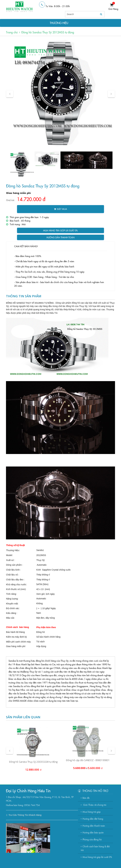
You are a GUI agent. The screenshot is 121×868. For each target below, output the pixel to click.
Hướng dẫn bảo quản (93, 832)
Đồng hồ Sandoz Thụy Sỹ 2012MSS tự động (48, 32)
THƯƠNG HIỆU (59, 23)
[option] (60, 94)
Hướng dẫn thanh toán (60, 237)
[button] (10, 94)
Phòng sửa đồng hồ (92, 839)
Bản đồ (86, 798)
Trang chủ (12, 32)
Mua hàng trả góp (92, 812)
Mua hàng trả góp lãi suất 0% (60, 230)
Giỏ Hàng (113, 9)
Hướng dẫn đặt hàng (93, 819)
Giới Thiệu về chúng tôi (94, 805)
